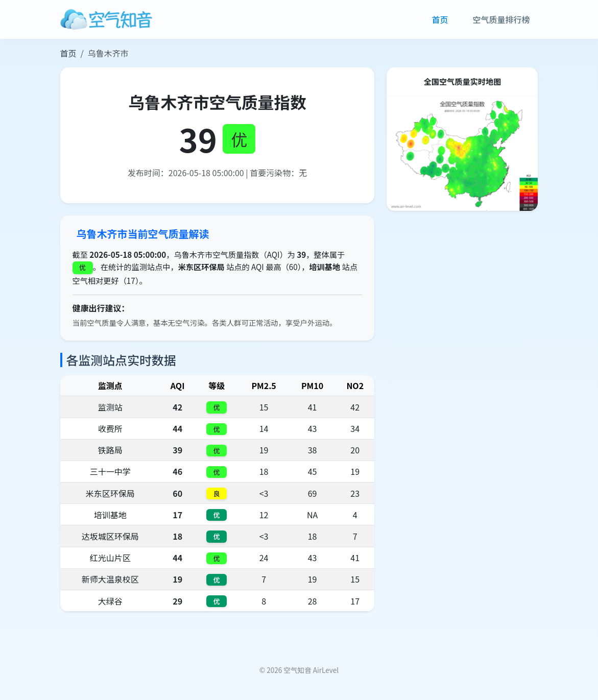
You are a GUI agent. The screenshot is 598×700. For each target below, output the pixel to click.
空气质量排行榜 (501, 19)
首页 (440, 19)
